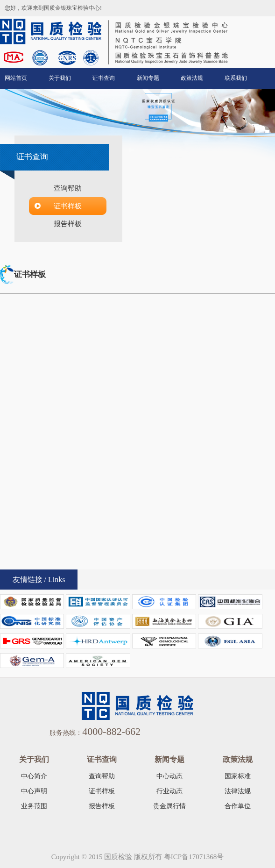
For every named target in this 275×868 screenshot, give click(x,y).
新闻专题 (148, 78)
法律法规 (238, 791)
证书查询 (104, 78)
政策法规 (192, 78)
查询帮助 (68, 188)
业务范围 (34, 806)
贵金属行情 (169, 806)
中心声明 (34, 791)
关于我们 (60, 78)
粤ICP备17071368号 (194, 857)
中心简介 (34, 776)
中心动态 (169, 776)
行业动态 (169, 791)
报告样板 (68, 224)
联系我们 (236, 78)
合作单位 (238, 806)
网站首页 (16, 78)
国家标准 (238, 776)
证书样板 (68, 206)
